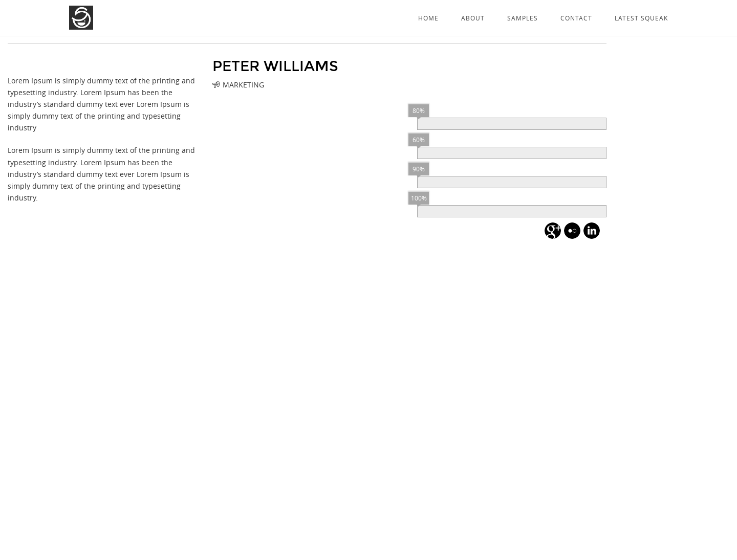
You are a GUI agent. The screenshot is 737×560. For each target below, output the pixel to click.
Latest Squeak (641, 18)
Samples (523, 18)
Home (428, 18)
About (473, 18)
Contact (576, 18)
